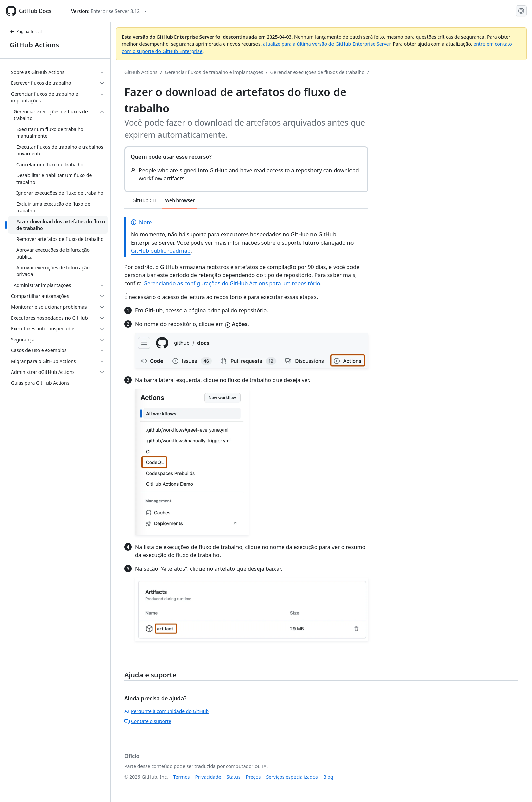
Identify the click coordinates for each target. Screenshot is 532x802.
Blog (328, 777)
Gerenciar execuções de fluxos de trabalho (318, 72)
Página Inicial (26, 31)
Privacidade (208, 777)
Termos (182, 777)
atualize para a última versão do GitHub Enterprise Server (327, 44)
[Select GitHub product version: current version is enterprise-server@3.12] (109, 11)
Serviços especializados (292, 777)
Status (234, 777)
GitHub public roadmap (161, 251)
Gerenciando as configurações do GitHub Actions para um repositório (232, 283)
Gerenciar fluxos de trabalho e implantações (214, 72)
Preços (253, 777)
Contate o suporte (148, 721)
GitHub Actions (34, 45)
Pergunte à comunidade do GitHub (166, 711)
